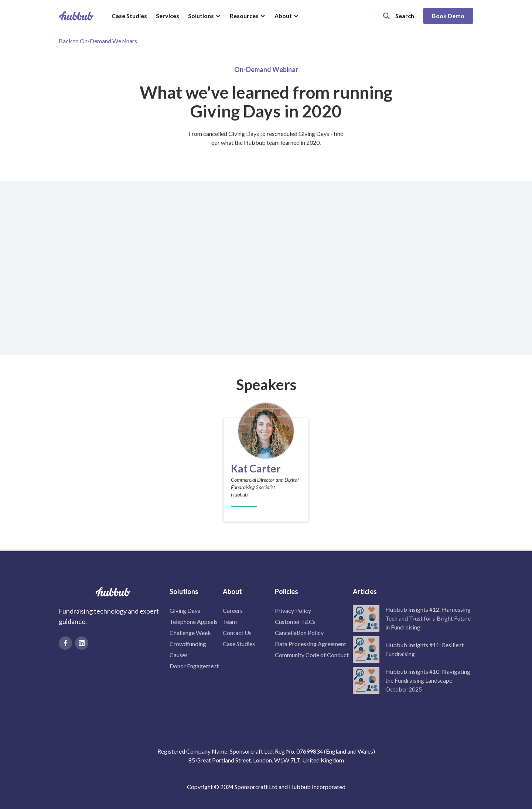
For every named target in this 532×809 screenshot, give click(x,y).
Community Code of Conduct (312, 655)
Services (168, 16)
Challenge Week (190, 633)
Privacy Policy (293, 610)
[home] (76, 16)
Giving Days (185, 610)
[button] (204, 16)
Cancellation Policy (299, 633)
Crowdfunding (188, 644)
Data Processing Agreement (311, 644)
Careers (233, 610)
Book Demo (448, 16)
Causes (179, 655)
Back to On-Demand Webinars (98, 41)
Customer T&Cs (295, 622)
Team (230, 622)
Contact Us (237, 633)
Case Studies (129, 16)
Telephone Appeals (194, 622)
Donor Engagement (194, 666)
